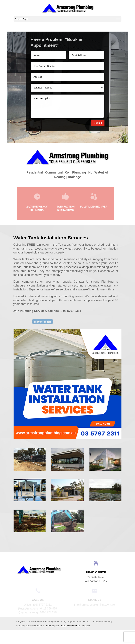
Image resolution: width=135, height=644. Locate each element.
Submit (98, 124)
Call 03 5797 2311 (50, 322)
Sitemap (50, 626)
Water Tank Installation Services (51, 238)
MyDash (86, 626)
